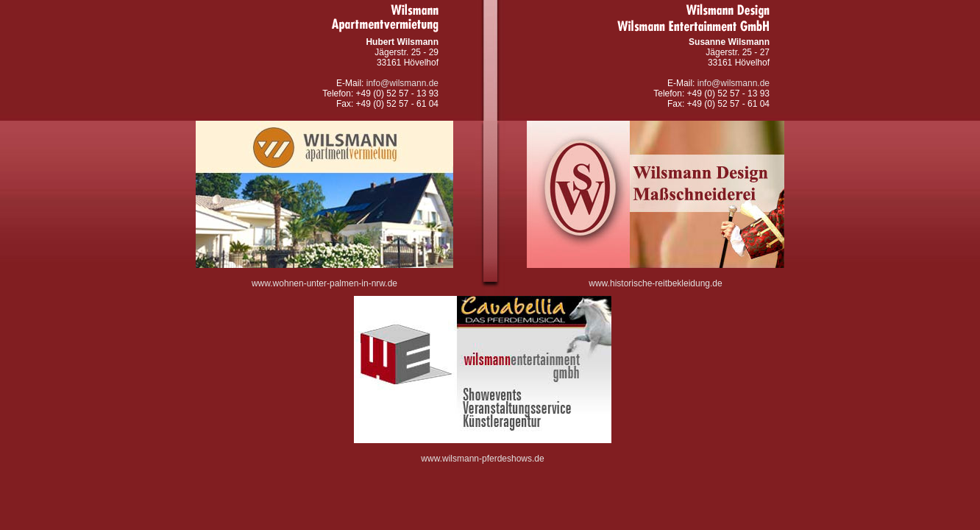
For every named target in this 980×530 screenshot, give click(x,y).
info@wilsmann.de (402, 83)
